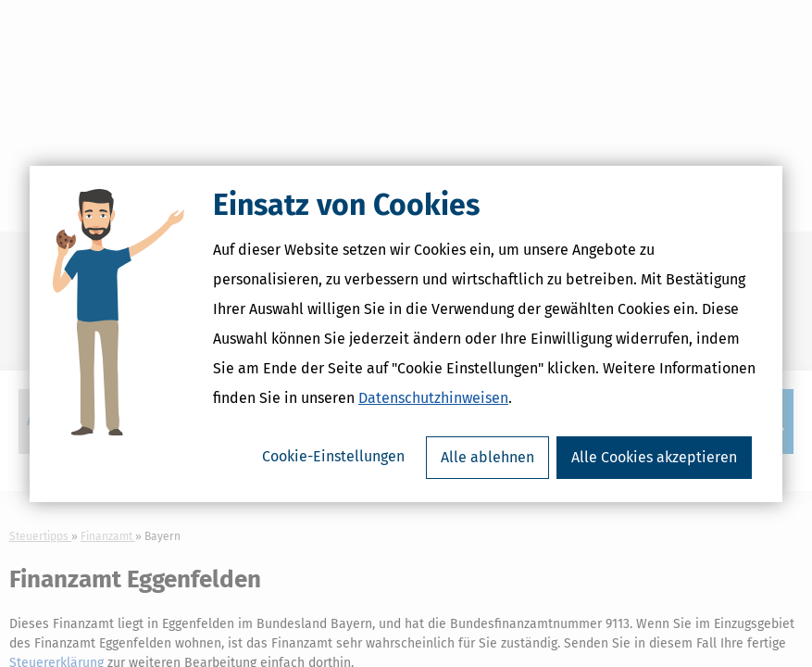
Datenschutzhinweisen (433, 398)
